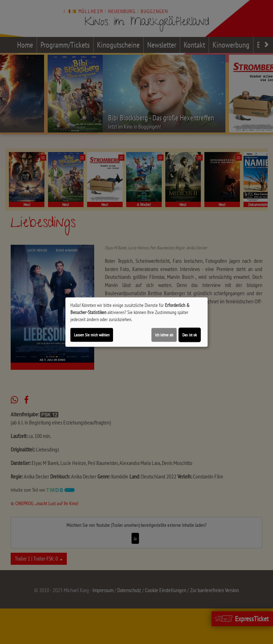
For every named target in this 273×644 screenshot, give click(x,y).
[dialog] (136, 322)
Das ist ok (190, 335)
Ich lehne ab (164, 335)
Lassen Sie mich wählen (92, 335)
